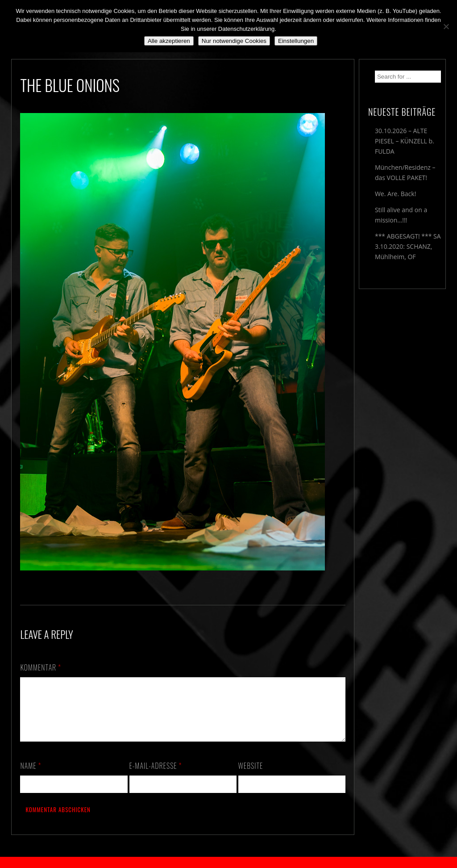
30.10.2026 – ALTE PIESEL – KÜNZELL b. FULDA (405, 141)
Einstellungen (296, 41)
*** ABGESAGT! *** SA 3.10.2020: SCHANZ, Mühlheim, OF (408, 246)
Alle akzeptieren (169, 41)
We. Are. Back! (395, 194)
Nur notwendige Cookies (234, 41)
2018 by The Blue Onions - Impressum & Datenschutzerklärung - (228, 862)
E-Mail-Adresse (156, 776)
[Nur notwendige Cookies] (446, 26)
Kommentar (41, 667)
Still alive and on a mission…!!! (401, 215)
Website (251, 776)
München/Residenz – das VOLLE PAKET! (405, 172)
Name (31, 776)
